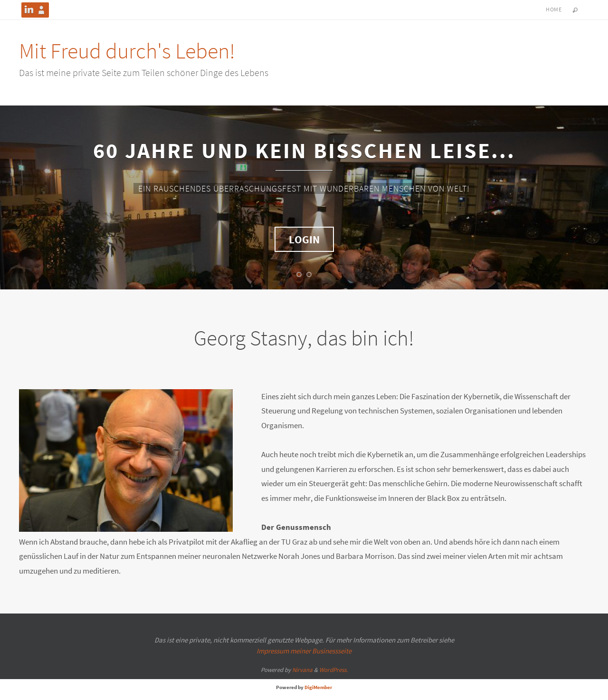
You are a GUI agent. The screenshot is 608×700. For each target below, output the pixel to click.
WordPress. (333, 670)
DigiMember (318, 687)
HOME (554, 9)
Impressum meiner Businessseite (304, 651)
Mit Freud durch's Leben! (127, 51)
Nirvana (302, 670)
